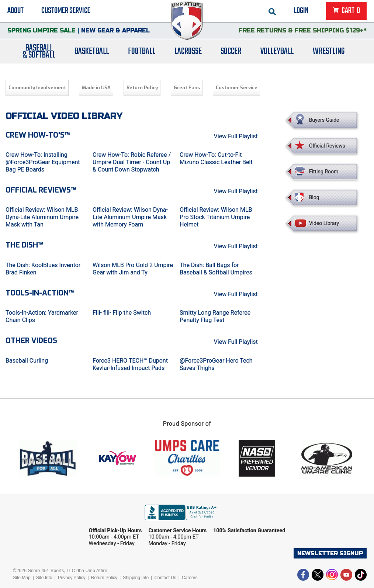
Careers (190, 578)
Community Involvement (37, 88)
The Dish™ (24, 245)
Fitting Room (324, 172)
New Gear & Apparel (115, 31)
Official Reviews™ (41, 190)
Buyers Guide (324, 120)
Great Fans (187, 88)
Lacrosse (188, 53)
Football (142, 53)
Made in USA (96, 88)
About (15, 11)
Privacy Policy (72, 578)
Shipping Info (136, 578)
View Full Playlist (236, 136)
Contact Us (165, 578)
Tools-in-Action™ (40, 293)
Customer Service (66, 11)
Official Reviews (327, 146)
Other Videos (31, 341)
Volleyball (277, 53)
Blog (314, 197)
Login (301, 11)
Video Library (324, 223)
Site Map (22, 578)
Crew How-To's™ (38, 135)
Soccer (231, 53)
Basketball (92, 53)
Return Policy (142, 88)
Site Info (44, 578)
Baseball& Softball (39, 53)
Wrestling (329, 53)
